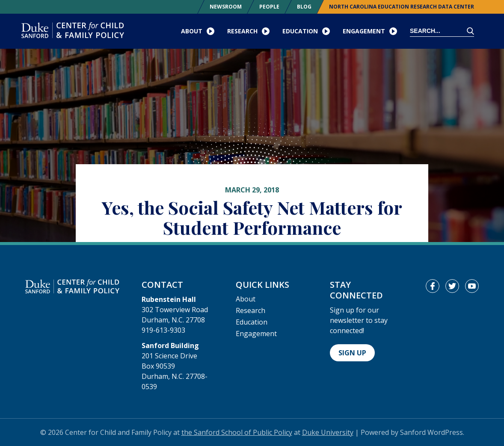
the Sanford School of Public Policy (237, 432)
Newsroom (226, 7)
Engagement (256, 334)
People (269, 7)
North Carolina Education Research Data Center (402, 7)
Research (251, 310)
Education (252, 322)
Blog (304, 7)
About (246, 299)
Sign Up (352, 353)
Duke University (328, 432)
